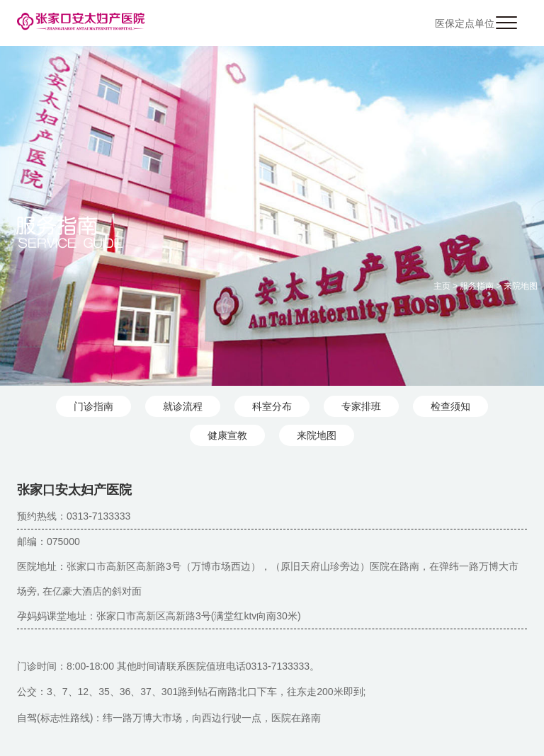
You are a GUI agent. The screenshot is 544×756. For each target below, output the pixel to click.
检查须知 (450, 406)
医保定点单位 (465, 23)
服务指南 (477, 286)
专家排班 (361, 406)
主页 (442, 286)
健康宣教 (227, 435)
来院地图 (521, 286)
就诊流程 (183, 406)
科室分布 (272, 406)
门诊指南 (93, 406)
